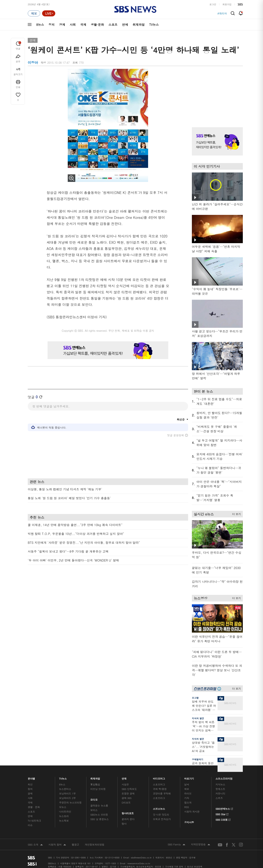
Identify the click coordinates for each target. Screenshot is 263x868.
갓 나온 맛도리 (161, 815)
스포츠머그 (159, 784)
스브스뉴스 (159, 808)
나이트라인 (65, 812)
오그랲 (195, 698)
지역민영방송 (201, 845)
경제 (62, 25)
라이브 (188, 793)
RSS (186, 807)
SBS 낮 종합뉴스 (100, 819)
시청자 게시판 (192, 812)
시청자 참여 (57, 845)
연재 (124, 778)
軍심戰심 (95, 784)
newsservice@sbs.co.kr (139, 863)
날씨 (187, 784)
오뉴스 (63, 807)
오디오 (94, 799)
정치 (52, 25)
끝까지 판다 (128, 819)
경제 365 (127, 798)
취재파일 (139, 25)
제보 (187, 789)
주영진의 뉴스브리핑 (70, 802)
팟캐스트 (220, 789)
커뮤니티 (220, 793)
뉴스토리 (64, 816)
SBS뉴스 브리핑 (99, 815)
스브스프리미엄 (224, 778)
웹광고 (75, 845)
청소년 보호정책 (195, 867)
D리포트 (126, 802)
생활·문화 (97, 25)
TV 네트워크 (34, 821)
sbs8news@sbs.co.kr (141, 858)
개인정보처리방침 (95, 845)
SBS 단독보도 (129, 789)
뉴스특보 (64, 821)
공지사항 (189, 822)
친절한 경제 (128, 793)
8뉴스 (40, 25)
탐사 (124, 824)
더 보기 (236, 513)
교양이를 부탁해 (162, 793)
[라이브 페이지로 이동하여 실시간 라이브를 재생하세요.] (49, 13)
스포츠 (113, 25)
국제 (83, 25)
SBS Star (222, 814)
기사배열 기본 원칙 (174, 867)
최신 (30, 784)
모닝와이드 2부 (67, 798)
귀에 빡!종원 (160, 789)
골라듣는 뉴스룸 (99, 806)
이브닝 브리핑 (98, 789)
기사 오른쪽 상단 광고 (216, 93)
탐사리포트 (128, 812)
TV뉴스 (154, 25)
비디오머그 (159, 778)
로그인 (213, 4)
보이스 (94, 810)
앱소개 (188, 802)
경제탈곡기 (198, 759)
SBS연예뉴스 (224, 808)
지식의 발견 (198, 718)
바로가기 (189, 778)
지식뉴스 (220, 784)
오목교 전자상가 (162, 819)
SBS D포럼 (223, 819)
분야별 (31, 778)
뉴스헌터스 (65, 789)
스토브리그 (159, 798)
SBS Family (176, 845)
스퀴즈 (219, 798)
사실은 (125, 784)
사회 (73, 25)
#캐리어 (222, 13)
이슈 (30, 825)
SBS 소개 (35, 845)
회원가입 (227, 4)
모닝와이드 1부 (67, 793)
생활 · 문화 (34, 807)
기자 (187, 798)
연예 (125, 25)
